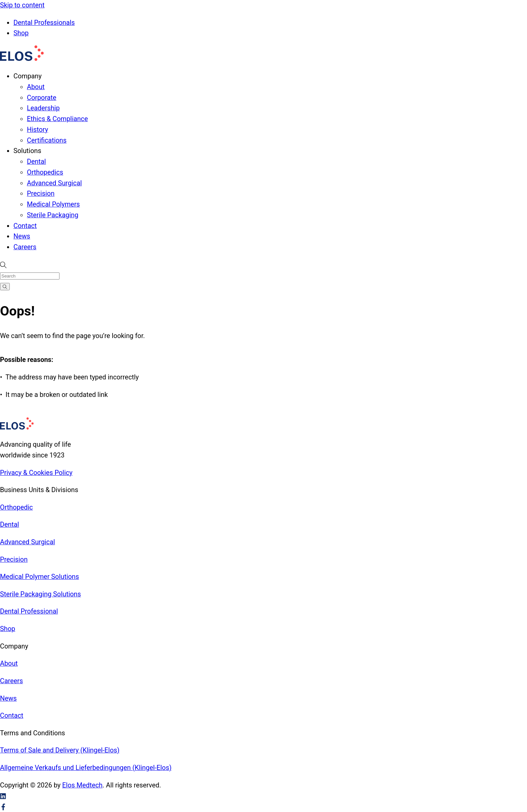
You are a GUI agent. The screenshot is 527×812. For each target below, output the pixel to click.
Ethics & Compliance (57, 119)
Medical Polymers (53, 204)
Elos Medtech (82, 785)
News (22, 236)
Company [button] (28, 76)
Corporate (42, 98)
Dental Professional (29, 611)
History (37, 130)
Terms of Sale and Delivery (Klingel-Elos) (60, 750)
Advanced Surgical (54, 183)
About (36, 87)
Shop (21, 33)
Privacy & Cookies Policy (36, 473)
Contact (25, 226)
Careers (25, 247)
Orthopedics (45, 172)
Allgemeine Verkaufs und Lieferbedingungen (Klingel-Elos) (86, 768)
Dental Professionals (44, 23)
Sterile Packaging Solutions (40, 594)
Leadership (43, 108)
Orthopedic (16, 507)
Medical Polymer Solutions (39, 577)
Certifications (47, 140)
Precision (41, 194)
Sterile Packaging (53, 215)
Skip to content (22, 5)
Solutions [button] (27, 151)
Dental (36, 162)
